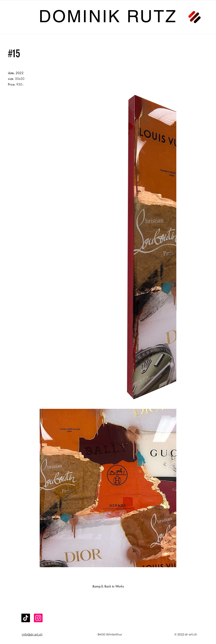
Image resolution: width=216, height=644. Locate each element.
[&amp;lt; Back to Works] (108, 586)
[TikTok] (26, 618)
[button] (195, 17)
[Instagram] (38, 618)
